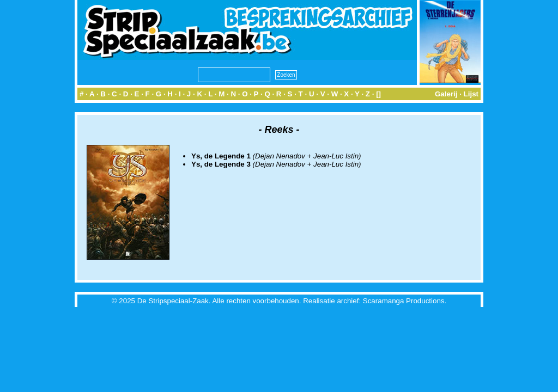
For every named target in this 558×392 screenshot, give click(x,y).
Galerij (446, 94)
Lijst (471, 94)
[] (378, 94)
